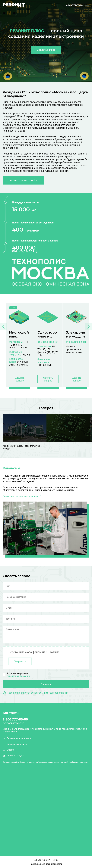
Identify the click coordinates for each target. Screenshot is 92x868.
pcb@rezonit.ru (14, 723)
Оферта (9, 750)
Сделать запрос (46, 50)
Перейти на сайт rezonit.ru (23, 180)
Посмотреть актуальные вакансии (22, 496)
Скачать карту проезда (17, 738)
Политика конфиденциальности (46, 864)
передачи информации (19, 676)
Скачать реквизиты (15, 744)
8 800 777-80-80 (74, 5)
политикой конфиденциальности (73, 762)
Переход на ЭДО (13, 755)
